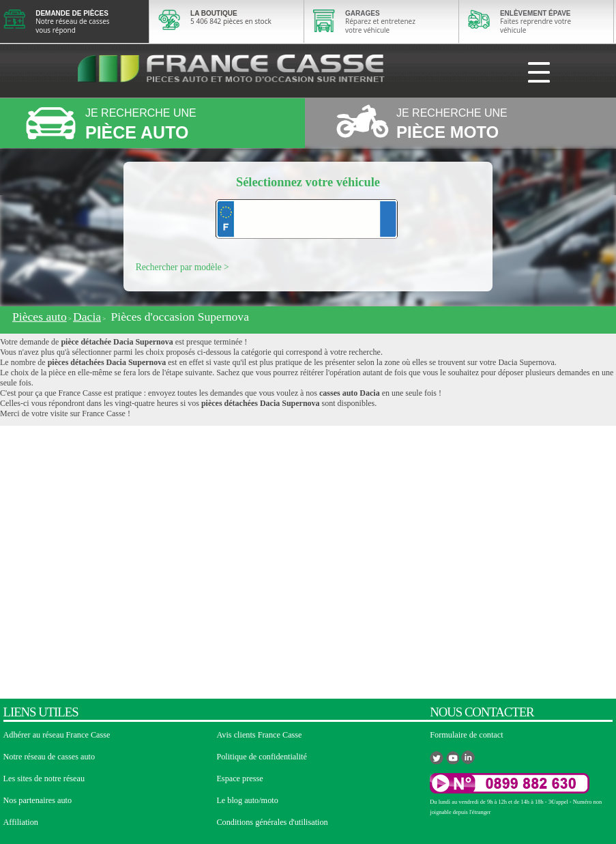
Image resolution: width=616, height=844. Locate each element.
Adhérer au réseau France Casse (57, 735)
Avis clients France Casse (259, 735)
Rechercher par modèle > (182, 267)
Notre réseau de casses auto (49, 757)
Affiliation (21, 822)
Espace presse (239, 778)
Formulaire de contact (466, 735)
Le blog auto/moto (247, 800)
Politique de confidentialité (262, 757)
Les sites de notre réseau (44, 778)
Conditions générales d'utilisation (272, 822)
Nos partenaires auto (38, 800)
